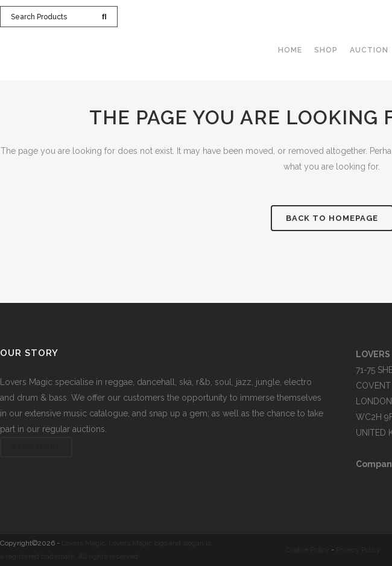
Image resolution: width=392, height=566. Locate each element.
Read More (36, 447)
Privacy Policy (358, 550)
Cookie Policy (308, 550)
